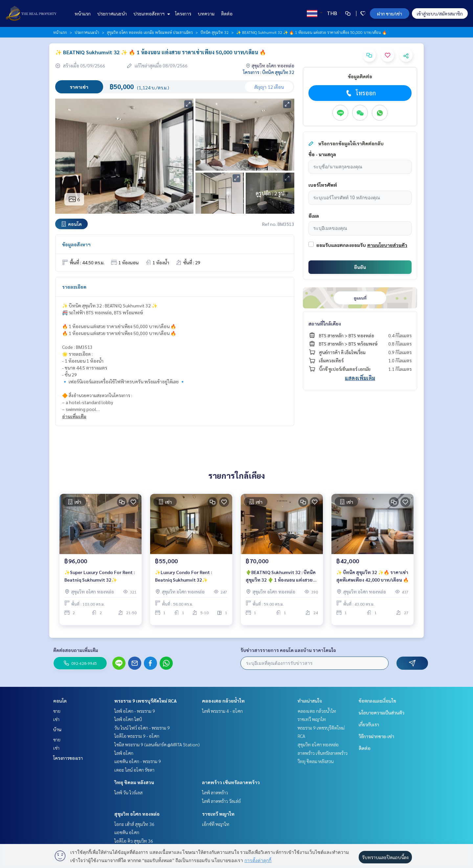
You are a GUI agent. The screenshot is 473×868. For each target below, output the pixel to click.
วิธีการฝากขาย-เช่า (376, 736)
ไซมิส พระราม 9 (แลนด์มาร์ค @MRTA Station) (157, 744)
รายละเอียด (74, 287)
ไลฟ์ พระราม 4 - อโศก (222, 711)
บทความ (206, 13)
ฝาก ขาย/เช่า (390, 13)
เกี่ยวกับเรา (369, 724)
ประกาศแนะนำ (112, 13)
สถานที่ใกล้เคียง (325, 324)
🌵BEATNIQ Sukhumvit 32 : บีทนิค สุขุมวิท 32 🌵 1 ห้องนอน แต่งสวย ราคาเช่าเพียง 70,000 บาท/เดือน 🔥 (281, 579)
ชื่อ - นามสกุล (322, 154)
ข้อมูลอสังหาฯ (76, 244)
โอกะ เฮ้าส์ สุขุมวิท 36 (134, 824)
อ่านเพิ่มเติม (74, 416)
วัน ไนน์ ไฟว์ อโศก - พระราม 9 (142, 728)
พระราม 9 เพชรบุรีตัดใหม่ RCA (146, 701)
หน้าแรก (83, 13)
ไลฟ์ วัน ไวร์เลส (128, 792)
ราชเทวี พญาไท (218, 814)
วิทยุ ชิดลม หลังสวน (134, 782)
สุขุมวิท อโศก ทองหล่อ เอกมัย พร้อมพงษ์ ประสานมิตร (150, 32)
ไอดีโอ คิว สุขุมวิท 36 (134, 841)
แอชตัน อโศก (127, 832)
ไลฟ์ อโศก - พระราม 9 (135, 711)
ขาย (57, 711)
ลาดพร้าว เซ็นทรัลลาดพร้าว (231, 782)
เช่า (56, 719)
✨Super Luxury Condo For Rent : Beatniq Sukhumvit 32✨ (100, 579)
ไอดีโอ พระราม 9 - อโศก (137, 736)
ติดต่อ (227, 13)
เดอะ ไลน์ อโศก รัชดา (134, 770)
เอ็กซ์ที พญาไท (216, 824)
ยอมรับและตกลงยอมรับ (341, 245)
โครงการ (183, 13)
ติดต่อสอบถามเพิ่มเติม (76, 650)
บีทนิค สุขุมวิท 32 (214, 32)
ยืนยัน (360, 267)
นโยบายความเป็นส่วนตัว (382, 712)
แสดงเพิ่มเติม (360, 378)
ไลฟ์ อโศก (124, 753)
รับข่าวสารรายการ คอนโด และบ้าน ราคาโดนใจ (288, 650)
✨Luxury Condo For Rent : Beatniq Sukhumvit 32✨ (183, 579)
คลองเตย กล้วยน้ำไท (223, 701)
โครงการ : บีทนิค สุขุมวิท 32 (269, 72)
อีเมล (314, 216)
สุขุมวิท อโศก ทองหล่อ (137, 814)
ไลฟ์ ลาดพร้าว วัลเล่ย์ (221, 801)
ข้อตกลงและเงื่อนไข (377, 701)
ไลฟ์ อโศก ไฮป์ (128, 719)
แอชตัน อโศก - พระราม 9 (138, 761)
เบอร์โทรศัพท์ (323, 185)
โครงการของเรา (68, 758)
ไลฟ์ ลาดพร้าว (215, 792)
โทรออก (360, 93)
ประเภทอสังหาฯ (151, 13)
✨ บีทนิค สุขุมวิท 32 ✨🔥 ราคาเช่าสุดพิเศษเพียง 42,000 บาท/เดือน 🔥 (372, 579)
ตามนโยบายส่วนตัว (387, 245)
